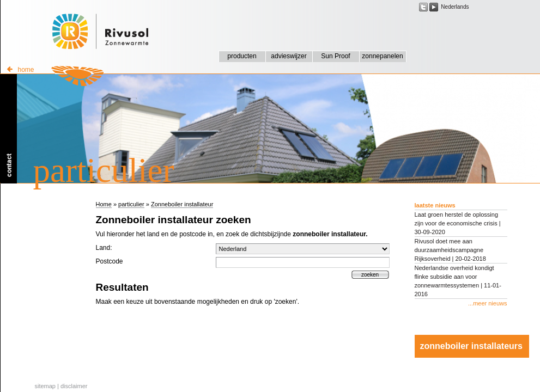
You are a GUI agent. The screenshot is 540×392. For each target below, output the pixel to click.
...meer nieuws (488, 303)
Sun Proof (335, 56)
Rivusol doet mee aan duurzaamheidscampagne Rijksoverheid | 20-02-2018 (450, 250)
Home (104, 204)
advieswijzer (289, 56)
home (21, 70)
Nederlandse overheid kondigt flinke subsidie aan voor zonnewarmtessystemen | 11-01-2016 (458, 281)
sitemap (45, 386)
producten (242, 56)
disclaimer (74, 386)
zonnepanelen (382, 56)
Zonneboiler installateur (182, 204)
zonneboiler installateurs (471, 346)
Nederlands (455, 7)
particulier (131, 204)
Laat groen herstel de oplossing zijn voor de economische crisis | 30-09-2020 (458, 223)
